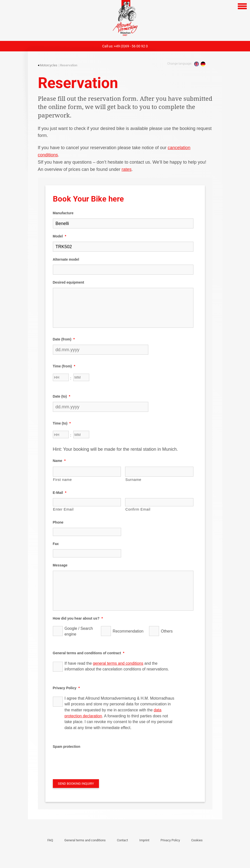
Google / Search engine (79, 631)
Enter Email (63, 509)
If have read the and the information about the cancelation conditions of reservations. (117, 666)
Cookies (197, 840)
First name (63, 480)
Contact (122, 840)
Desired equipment (69, 282)
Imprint (144, 840)
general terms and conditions (118, 663)
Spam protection (67, 747)
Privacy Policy (66, 688)
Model (60, 236)
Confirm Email (138, 509)
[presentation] (91, 761)
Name (59, 461)
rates (127, 169)
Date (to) (62, 396)
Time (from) (64, 366)
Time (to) (62, 423)
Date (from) (64, 339)
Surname (133, 480)
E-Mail (60, 493)
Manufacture (63, 213)
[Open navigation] (242, 6)
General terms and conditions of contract (89, 653)
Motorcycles (48, 65)
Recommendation (127, 631)
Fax (56, 544)
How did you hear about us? (78, 618)
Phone (58, 522)
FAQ (50, 840)
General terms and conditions (85, 840)
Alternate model (66, 259)
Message (60, 565)
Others (167, 631)
